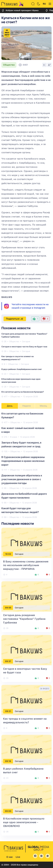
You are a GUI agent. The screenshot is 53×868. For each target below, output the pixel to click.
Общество (9, 65)
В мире (14, 437)
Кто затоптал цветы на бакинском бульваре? (23, 392)
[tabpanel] (26, 465)
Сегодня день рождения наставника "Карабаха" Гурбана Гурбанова (24, 619)
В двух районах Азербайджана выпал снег (22, 369)
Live (18, 857)
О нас (10, 857)
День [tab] (10, 406)
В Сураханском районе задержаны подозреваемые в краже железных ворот (23, 461)
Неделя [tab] (26, 406)
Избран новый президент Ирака (20, 10)
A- (45, 65)
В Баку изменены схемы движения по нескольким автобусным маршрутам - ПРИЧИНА (26, 565)
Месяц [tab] (43, 406)
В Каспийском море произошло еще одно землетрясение (24, 822)
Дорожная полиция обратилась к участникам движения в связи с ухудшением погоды (22, 479)
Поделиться (15, 319)
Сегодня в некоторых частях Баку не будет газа (24, 347)
